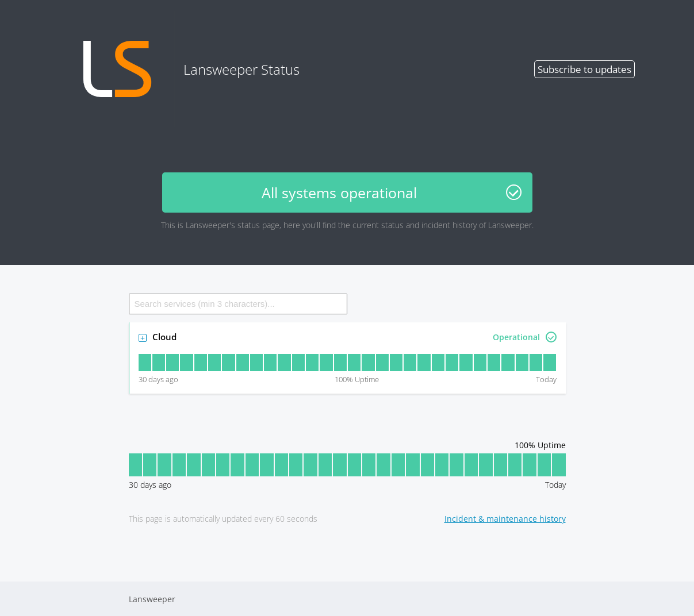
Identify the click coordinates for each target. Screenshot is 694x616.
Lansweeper (152, 599)
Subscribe (584, 69)
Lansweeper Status (180, 69)
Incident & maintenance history (505, 519)
